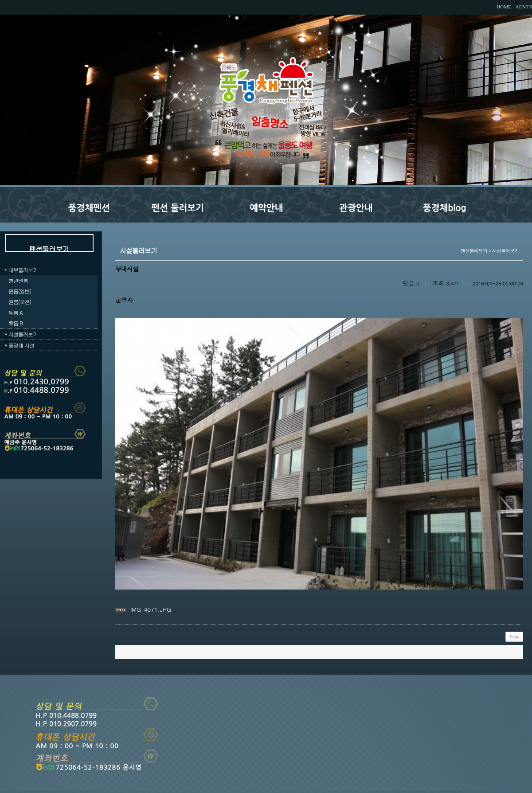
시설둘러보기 (23, 334)
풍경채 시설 (21, 345)
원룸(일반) (20, 291)
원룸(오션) (20, 302)
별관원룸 (18, 280)
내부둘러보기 (23, 270)
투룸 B (16, 323)
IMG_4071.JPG (151, 609)
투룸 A (16, 312)
